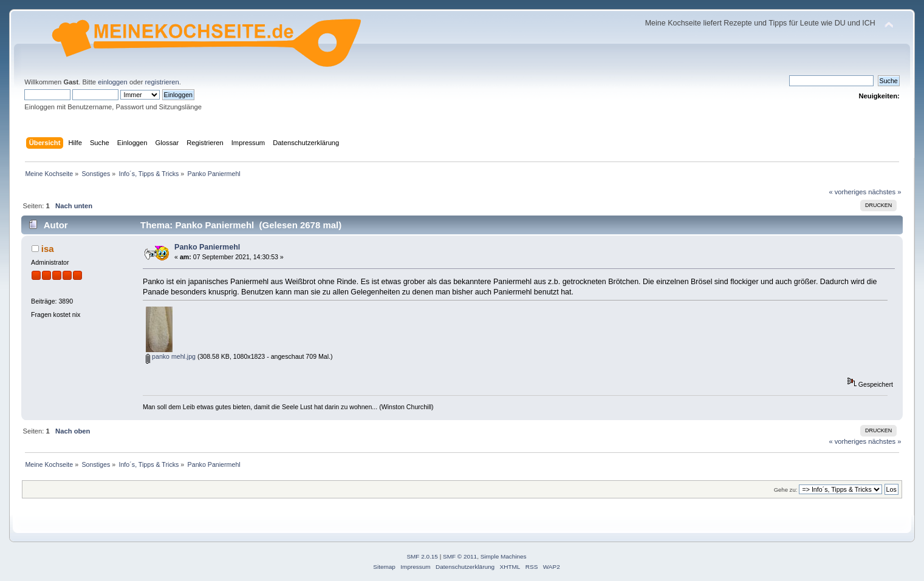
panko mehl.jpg (171, 356)
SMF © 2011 (460, 556)
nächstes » (885, 192)
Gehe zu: (786, 490)
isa (48, 249)
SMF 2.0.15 (422, 556)
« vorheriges (847, 192)
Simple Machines (504, 556)
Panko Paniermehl (207, 247)
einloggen (113, 82)
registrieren (162, 82)
